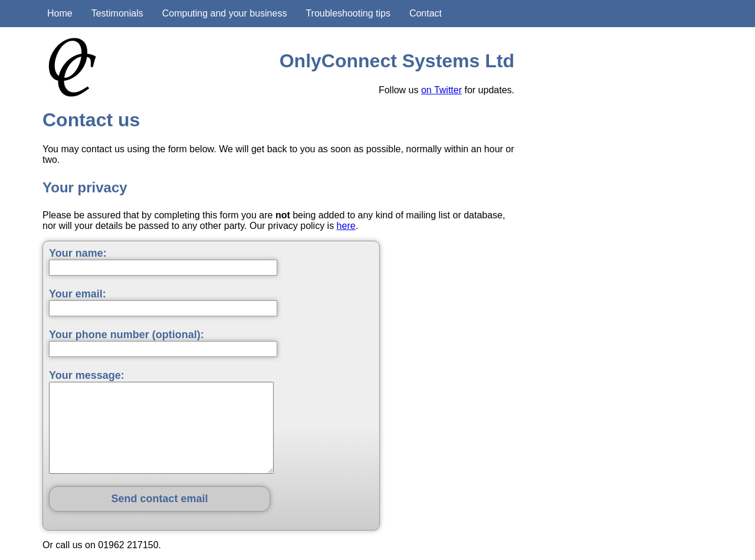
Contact (426, 13)
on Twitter (441, 90)
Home (60, 13)
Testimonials (117, 13)
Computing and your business (225, 13)
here (346, 226)
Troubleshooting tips (348, 13)
